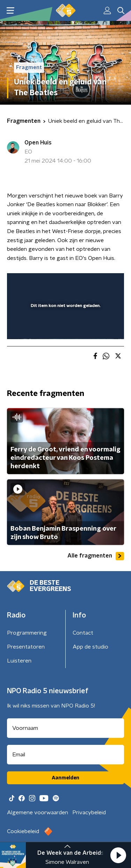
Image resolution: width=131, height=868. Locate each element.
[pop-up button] (86, 283)
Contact (83, 633)
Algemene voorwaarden (38, 813)
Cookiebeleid (23, 831)
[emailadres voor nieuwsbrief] (65, 755)
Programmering (27, 633)
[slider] (64, 327)
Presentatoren (26, 647)
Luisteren (19, 661)
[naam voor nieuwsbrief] (65, 728)
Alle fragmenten (96, 556)
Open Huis (38, 143)
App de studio (90, 647)
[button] (118, 855)
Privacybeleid (89, 813)
